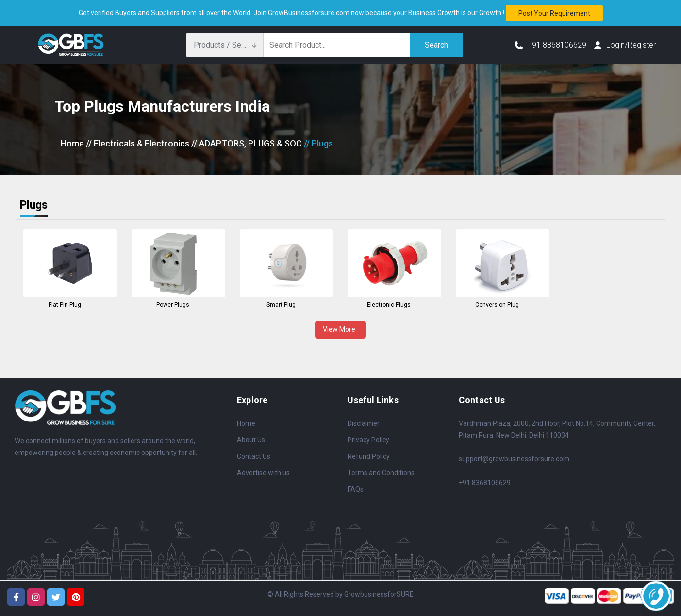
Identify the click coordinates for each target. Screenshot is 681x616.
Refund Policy (369, 456)
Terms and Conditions (381, 473)
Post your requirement (554, 13)
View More (340, 329)
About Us (251, 440)
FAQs (356, 489)
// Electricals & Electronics (138, 143)
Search (436, 45)
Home (72, 143)
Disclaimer (364, 423)
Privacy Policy (368, 440)
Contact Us (254, 456)
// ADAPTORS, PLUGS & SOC (247, 143)
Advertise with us (263, 473)
